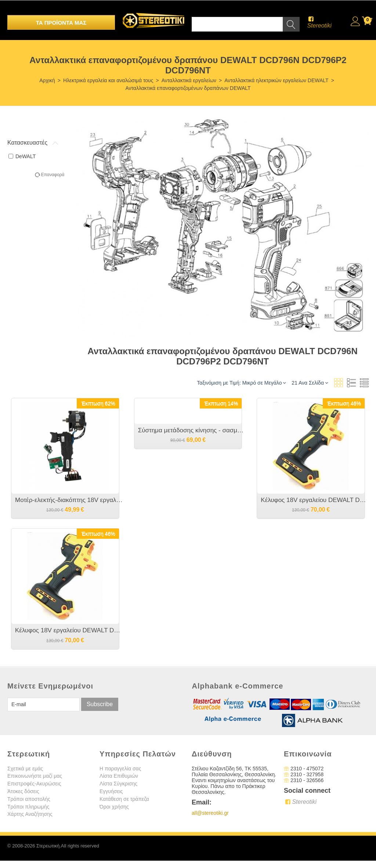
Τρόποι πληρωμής (28, 807)
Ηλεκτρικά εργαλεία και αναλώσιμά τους (108, 80)
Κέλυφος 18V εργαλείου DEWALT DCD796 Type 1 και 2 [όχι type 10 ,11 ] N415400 (314, 500)
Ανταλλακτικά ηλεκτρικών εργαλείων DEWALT (276, 80)
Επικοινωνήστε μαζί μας (35, 776)
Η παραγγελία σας (120, 769)
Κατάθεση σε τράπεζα (124, 799)
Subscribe (100, 704)
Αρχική (47, 80)
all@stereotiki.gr (210, 813)
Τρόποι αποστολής (29, 799)
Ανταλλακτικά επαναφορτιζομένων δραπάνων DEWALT (188, 88)
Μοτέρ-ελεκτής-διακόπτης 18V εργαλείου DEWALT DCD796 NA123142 (69, 500)
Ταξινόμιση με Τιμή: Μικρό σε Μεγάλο (241, 383)
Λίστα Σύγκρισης (118, 784)
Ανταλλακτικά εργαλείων (189, 80)
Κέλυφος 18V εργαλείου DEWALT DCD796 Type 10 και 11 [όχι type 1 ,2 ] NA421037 (69, 630)
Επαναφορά (53, 175)
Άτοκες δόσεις (23, 791)
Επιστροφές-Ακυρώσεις (34, 784)
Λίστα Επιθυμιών (119, 776)
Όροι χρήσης (114, 807)
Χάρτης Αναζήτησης (30, 814)
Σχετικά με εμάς (25, 769)
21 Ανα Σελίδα (310, 383)
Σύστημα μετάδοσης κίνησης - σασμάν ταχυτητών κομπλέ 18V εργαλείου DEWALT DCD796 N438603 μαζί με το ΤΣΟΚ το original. (192, 430)
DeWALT (22, 156)
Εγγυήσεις (111, 791)
